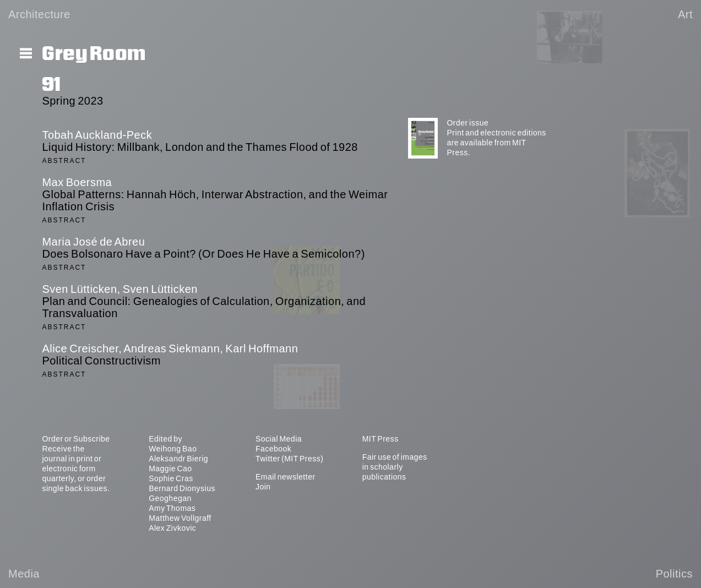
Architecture (39, 14)
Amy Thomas (172, 508)
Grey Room (94, 54)
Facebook (273, 449)
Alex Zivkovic (172, 528)
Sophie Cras (171, 478)
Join (263, 487)
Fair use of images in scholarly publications (395, 467)
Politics (674, 574)
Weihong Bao (173, 449)
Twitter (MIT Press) (289, 459)
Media (24, 574)
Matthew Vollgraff (180, 518)
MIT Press (381, 439)
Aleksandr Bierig (178, 459)
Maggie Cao (170, 469)
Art (685, 14)
